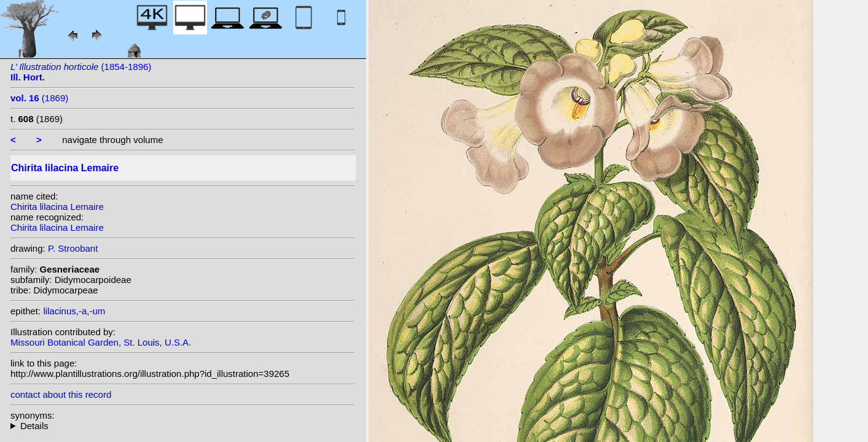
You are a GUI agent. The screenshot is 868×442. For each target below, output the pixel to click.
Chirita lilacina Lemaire (57, 207)
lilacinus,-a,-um (74, 311)
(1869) (39, 98)
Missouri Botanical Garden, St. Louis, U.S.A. (101, 342)
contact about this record (61, 394)
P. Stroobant (73, 248)
